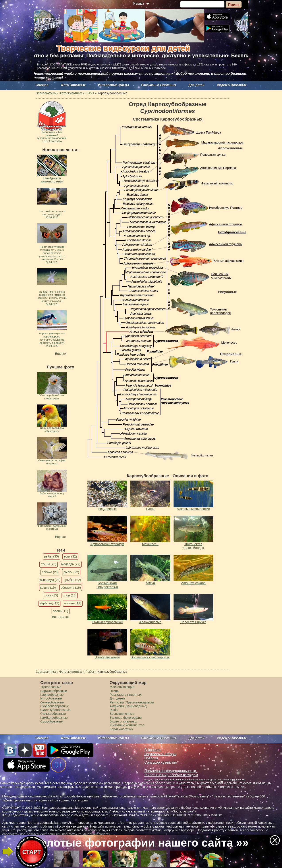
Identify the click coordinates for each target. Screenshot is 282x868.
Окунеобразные (52, 702)
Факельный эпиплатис (217, 183)
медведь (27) (71, 564)
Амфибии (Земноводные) (128, 706)
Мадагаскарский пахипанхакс (223, 142)
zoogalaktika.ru (51, 823)
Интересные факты (113, 85)
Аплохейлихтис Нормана (218, 168)
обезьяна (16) (71, 588)
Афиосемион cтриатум (226, 224)
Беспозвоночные (122, 714)
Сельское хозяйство (161, 762)
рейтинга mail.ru (134, 796)
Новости (151, 758)
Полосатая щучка (213, 155)
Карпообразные (52, 695)
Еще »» (61, 354)
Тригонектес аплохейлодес (221, 311)
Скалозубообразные (55, 710)
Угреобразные (51, 687)
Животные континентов (127, 725)
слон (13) (70, 595)
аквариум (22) (50, 580)
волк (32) (70, 556)
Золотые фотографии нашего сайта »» (141, 843)
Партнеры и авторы (160, 754)
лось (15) (51, 595)
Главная (42, 85)
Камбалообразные (54, 718)
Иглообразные (51, 698)
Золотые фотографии (126, 718)
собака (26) (50, 572)
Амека (236, 329)
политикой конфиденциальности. (87, 834)
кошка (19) (48, 588)
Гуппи (234, 361)
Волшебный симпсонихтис (221, 276)
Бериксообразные (54, 691)
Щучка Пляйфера (209, 132)
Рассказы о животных (159, 85)
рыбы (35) (51, 556)
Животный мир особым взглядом (171, 775)
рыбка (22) (73, 580)
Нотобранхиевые (232, 232)
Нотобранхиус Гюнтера (226, 208)
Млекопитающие (122, 687)
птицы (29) (49, 564)
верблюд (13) (50, 603)
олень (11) (61, 611)
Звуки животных (121, 729)
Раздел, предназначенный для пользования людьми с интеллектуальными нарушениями (195, 780)
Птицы (114, 691)
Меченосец (229, 343)
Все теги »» (61, 617)
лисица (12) (73, 603)
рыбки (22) (71, 572)
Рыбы (114, 710)
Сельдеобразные (53, 714)
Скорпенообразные (55, 706)
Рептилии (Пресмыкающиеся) (132, 702)
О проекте (153, 750)
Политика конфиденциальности (170, 771)
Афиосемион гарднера (226, 244)
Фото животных (73, 85)
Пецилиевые (231, 354)
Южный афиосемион (229, 261)
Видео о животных (232, 85)
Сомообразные (51, 721)
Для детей (196, 85)
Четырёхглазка (202, 455)
